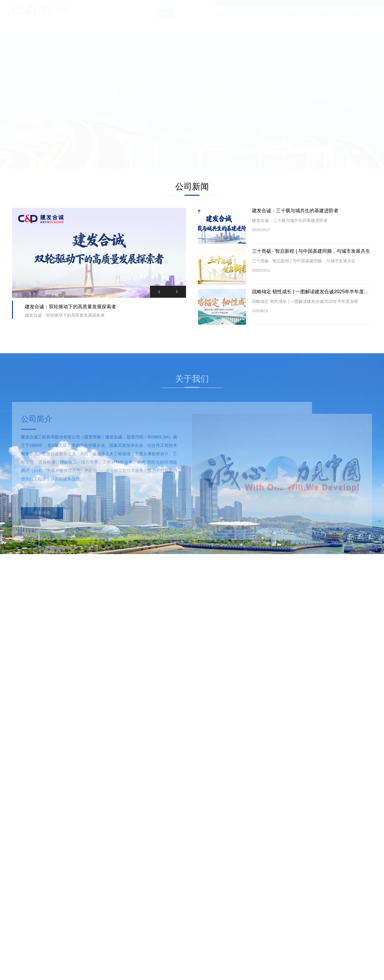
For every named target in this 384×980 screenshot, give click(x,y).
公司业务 (256, 19)
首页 (165, 19)
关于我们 (193, 19)
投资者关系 (354, 19)
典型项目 (288, 19)
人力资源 (320, 19)
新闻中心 (225, 19)
